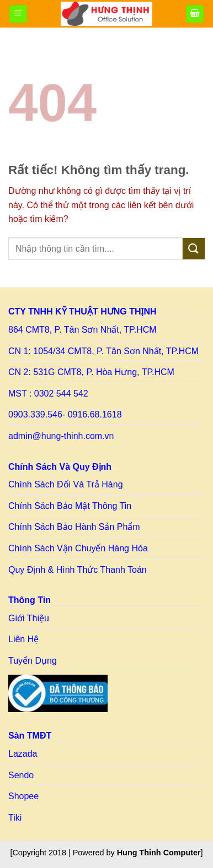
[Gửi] (194, 249)
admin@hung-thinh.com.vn (61, 436)
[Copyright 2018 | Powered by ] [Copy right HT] (106, 853)
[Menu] (18, 14)
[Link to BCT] (58, 693)
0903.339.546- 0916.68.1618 (65, 414)
